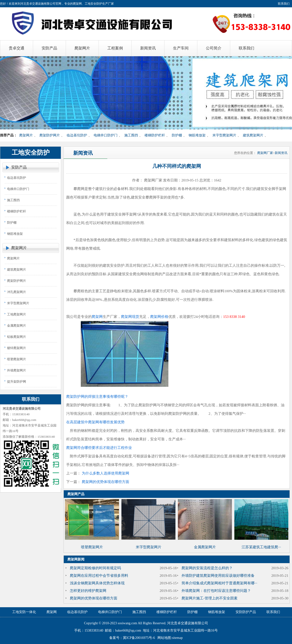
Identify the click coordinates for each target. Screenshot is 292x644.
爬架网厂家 (265, 153)
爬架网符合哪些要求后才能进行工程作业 (99, 448)
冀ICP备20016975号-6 (139, 638)
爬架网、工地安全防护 (88, 4)
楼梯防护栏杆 (155, 135)
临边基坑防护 (77, 135)
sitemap (177, 638)
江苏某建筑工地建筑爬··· (261, 547)
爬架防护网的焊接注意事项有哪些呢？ (97, 397)
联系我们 (284, 4)
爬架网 (97, 317)
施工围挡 (131, 135)
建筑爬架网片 (253, 135)
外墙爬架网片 (17, 370)
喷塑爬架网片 (17, 359)
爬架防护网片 (50, 135)
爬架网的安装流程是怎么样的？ (207, 568)
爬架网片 (26, 135)
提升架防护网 (17, 382)
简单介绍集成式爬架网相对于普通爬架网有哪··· (219, 583)
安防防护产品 (246, 612)
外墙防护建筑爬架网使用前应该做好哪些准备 (218, 576)
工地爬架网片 (17, 314)
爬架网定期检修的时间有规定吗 (95, 568)
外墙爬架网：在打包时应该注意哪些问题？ (216, 591)
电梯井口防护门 (106, 135)
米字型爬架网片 (224, 135)
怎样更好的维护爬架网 (88, 591)
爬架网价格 (159, 317)
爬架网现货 (130, 317)
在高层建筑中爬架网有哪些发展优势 (95, 422)
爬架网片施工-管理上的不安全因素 (210, 598)
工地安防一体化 (24, 612)
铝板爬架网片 (17, 337)
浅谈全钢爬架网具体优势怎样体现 (97, 583)
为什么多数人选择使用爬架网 (105, 473)
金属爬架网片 (17, 326)
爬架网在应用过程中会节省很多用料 (99, 576)
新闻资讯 (281, 153)
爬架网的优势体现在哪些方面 (105, 482)
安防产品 (19, 167)
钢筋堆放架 (197, 135)
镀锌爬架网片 (17, 348)
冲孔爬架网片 (17, 292)
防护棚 (177, 135)
